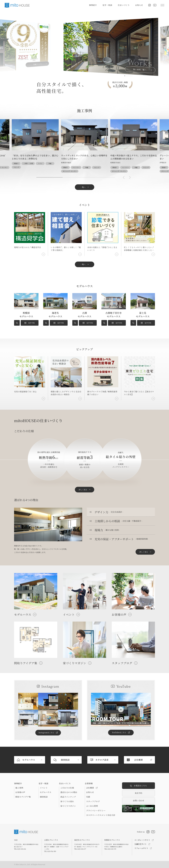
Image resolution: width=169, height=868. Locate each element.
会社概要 (92, 788)
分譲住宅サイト (140, 844)
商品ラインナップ (68, 797)
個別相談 (44, 797)
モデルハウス (46, 792)
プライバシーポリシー (96, 811)
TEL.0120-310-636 (20, 849)
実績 (88, 797)
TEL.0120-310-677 (80, 849)
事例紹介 (93, 5)
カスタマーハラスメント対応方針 (101, 815)
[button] (124, 177)
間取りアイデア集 (23, 797)
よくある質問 (92, 806)
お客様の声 (20, 792)
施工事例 (19, 788)
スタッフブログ (93, 801)
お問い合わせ (138, 801)
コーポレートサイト (142, 840)
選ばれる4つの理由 (69, 792)
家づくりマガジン (68, 806)
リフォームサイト (141, 848)
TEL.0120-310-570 (110, 849)
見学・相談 (107, 5)
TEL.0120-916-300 (50, 851)
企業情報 (89, 784)
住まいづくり (124, 5)
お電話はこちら (138, 786)
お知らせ (139, 5)
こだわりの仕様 (67, 788)
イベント (44, 788)
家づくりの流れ (67, 801)
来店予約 (138, 793)
